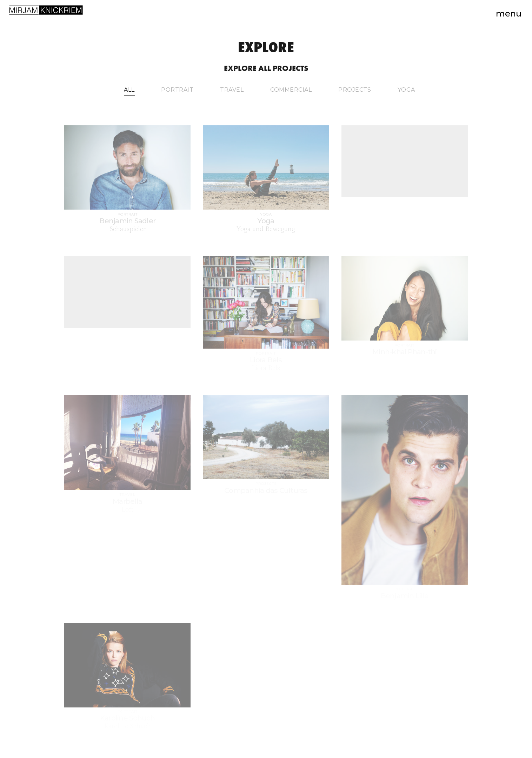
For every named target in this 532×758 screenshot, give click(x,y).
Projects (355, 90)
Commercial (291, 90)
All (129, 90)
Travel (232, 90)
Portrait (177, 90)
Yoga (406, 90)
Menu (509, 14)
